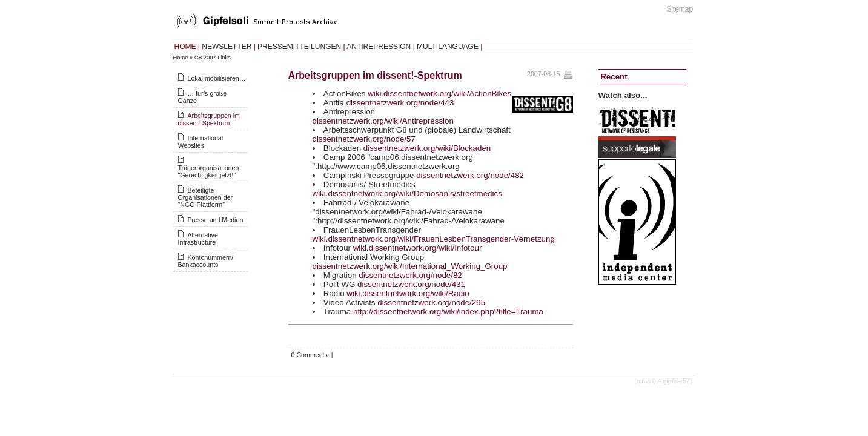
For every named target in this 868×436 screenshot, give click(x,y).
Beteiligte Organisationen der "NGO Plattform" (206, 197)
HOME (185, 47)
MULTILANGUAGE (448, 47)
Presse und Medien (216, 220)
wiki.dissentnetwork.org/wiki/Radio (408, 293)
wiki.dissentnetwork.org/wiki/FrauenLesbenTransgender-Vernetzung (434, 239)
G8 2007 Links (213, 58)
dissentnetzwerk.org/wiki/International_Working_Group (410, 266)
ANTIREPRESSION (379, 47)
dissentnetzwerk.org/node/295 (431, 302)
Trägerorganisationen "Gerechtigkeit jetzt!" (209, 171)
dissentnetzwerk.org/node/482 (470, 175)
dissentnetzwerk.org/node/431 (411, 284)
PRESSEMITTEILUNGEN (299, 47)
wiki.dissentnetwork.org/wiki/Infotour (418, 248)
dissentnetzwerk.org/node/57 (364, 139)
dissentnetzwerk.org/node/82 (410, 275)
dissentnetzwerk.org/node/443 (400, 103)
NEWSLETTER (227, 47)
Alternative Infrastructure (198, 239)
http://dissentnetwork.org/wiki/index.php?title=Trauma (448, 312)
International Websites (201, 142)
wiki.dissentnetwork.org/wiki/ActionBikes (439, 94)
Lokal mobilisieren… (217, 78)
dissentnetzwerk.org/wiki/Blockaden (427, 148)
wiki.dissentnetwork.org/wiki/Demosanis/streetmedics (407, 193)
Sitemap (680, 9)
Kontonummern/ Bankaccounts (206, 261)
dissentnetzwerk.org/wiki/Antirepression (383, 121)
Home (181, 58)
